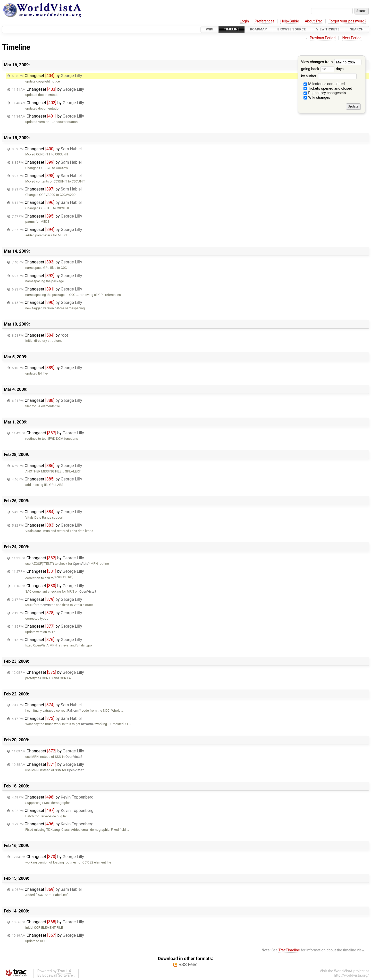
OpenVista (81, 564)
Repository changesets (325, 93)
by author (329, 76)
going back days (322, 69)
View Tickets (328, 29)
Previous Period (323, 38)
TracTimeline (289, 950)
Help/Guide (290, 21)
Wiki (210, 29)
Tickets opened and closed (328, 89)
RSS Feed (188, 965)
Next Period (352, 38)
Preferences (264, 21)
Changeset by (47, 76)
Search (357, 29)
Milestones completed (324, 84)
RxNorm (73, 711)
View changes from (331, 62)
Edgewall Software (58, 975)
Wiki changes (317, 98)
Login (244, 21)
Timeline (232, 29)
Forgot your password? (347, 21)
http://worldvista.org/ (351, 975)
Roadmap (258, 29)
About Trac (314, 21)
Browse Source (292, 29)
